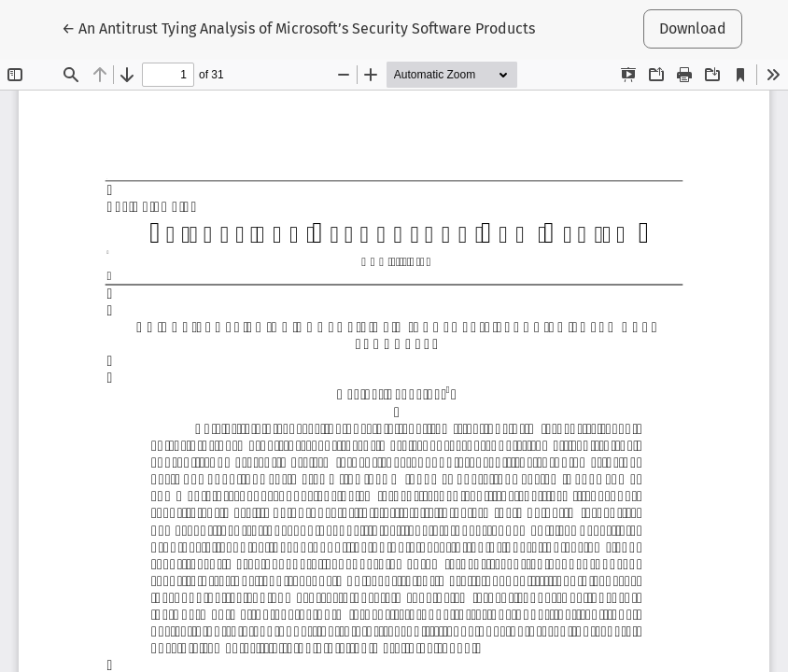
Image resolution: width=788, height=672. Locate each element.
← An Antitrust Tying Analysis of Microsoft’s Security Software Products (298, 27)
